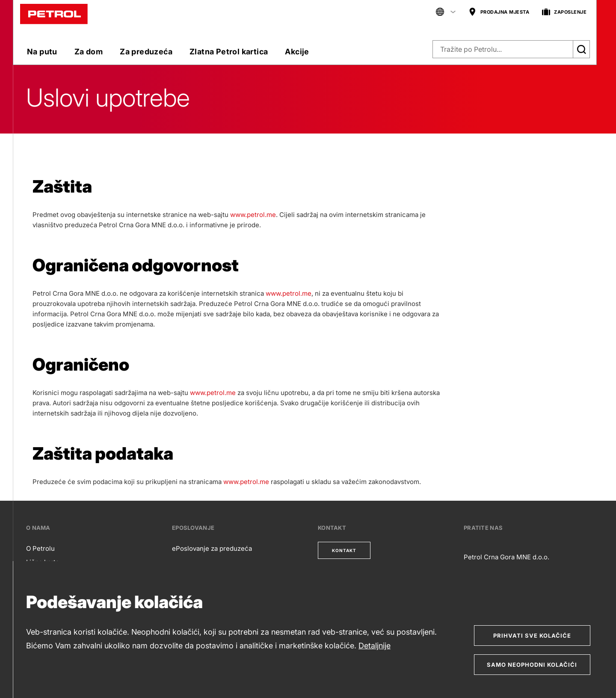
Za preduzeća (146, 52)
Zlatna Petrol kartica (229, 52)
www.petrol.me (253, 215)
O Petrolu (40, 548)
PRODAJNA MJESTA (499, 12)
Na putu (42, 52)
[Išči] (581, 49)
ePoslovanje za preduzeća (212, 548)
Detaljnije (375, 646)
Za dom (89, 52)
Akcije (297, 52)
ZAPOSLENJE (564, 12)
